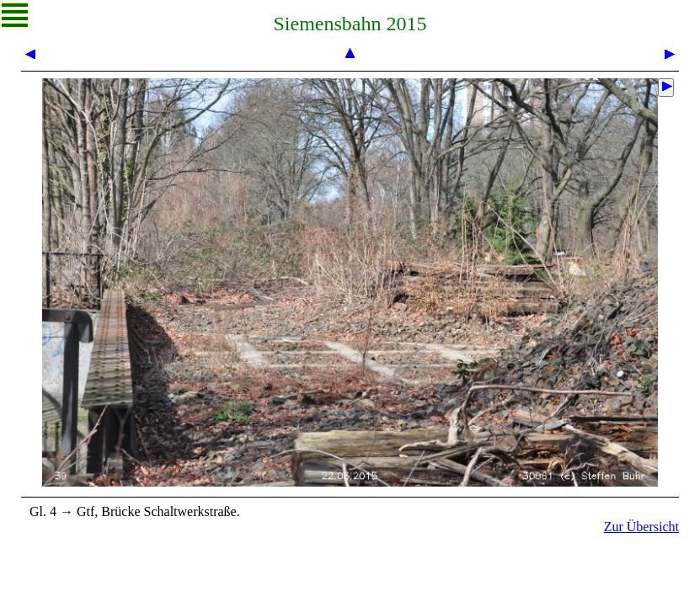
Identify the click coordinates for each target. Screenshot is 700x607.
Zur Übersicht (641, 527)
